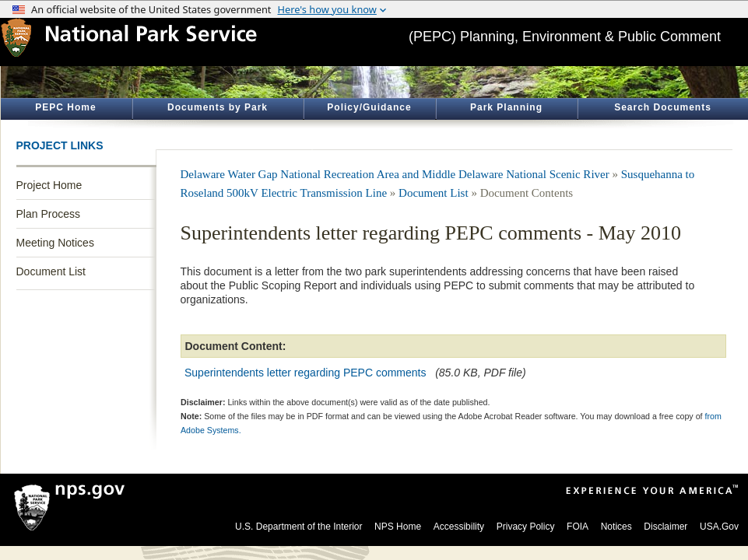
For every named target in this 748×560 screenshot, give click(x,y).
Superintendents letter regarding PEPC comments (306, 373)
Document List (51, 271)
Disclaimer (665, 527)
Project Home (49, 185)
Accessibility (459, 527)
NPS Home (398, 527)
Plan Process (48, 214)
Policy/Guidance (369, 107)
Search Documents (663, 107)
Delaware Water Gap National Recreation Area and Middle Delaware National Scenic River (395, 174)
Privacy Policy (526, 527)
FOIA (578, 527)
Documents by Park (218, 107)
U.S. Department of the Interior (298, 527)
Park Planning (506, 107)
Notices (616, 527)
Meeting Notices (55, 243)
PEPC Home (65, 107)
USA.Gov (719, 527)
